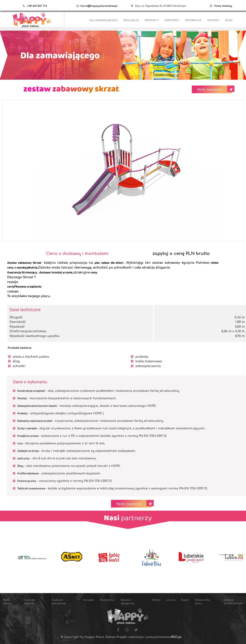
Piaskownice (107, 600)
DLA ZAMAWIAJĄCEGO (103, 20)
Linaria (171, 600)
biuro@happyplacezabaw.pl (99, 6)
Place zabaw (7, 602)
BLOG (229, 20)
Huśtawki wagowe (30, 602)
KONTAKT (213, 20)
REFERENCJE (193, 20)
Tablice (156, 600)
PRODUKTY (152, 20)
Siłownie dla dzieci (202, 602)
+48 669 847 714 (37, 6)
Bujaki (185, 600)
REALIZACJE (131, 20)
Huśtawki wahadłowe (59, 602)
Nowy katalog (222, 6)
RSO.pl (176, 637)
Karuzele (89, 600)
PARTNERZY (172, 20)
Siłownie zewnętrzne (127, 602)
